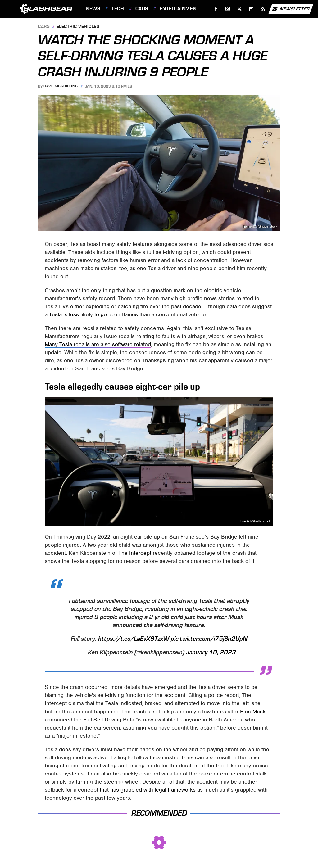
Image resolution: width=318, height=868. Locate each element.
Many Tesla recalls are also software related (98, 344)
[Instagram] (228, 9)
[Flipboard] (251, 9)
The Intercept (135, 553)
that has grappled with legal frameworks (148, 790)
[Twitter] (239, 9)
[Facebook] (216, 9)
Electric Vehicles (78, 27)
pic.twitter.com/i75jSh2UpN (209, 639)
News (93, 9)
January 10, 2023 (211, 653)
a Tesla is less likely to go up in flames (91, 314)
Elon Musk (253, 712)
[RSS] (263, 9)
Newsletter (291, 9)
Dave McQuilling (61, 86)
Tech (118, 9)
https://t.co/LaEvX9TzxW (134, 639)
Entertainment (179, 9)
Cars (142, 9)
